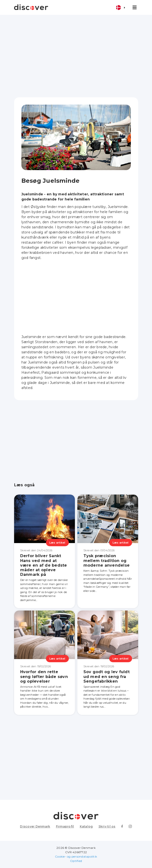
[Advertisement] (76, 56)
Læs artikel (57, 543)
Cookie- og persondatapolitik (76, 856)
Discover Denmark (35, 826)
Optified (76, 861)
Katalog (86, 826)
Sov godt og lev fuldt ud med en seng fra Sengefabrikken (107, 676)
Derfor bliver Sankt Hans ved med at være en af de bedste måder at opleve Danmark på (44, 565)
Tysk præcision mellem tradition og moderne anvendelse (107, 560)
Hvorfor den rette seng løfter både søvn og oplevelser (44, 676)
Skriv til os (107, 826)
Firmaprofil (65, 826)
